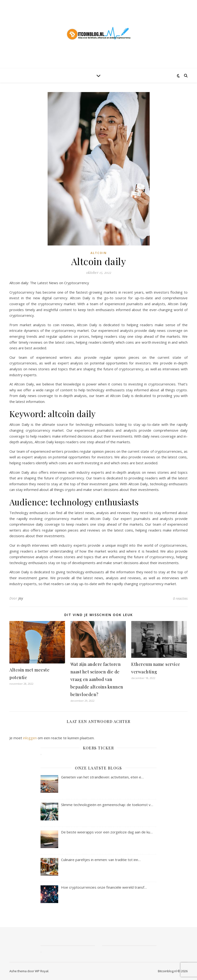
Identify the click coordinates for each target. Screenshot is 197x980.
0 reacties (180, 598)
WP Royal (42, 971)
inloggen (30, 738)
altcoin (99, 253)
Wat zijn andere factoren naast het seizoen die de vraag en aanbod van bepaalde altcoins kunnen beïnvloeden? (97, 679)
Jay (21, 598)
